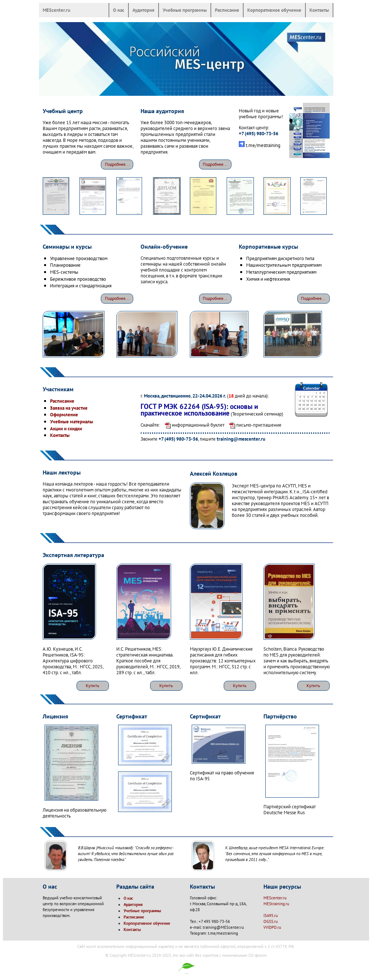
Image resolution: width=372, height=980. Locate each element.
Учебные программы (185, 10)
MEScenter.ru (56, 10)
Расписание (227, 10)
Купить (93, 685)
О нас (119, 10)
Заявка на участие (69, 408)
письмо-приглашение (254, 425)
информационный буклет (193, 425)
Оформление (64, 414)
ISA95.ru (271, 916)
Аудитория (144, 10)
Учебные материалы (72, 421)
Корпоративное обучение (274, 10)
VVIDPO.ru (272, 927)
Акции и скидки (66, 428)
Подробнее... (117, 164)
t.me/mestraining (263, 145)
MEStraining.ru (276, 904)
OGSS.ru (271, 921)
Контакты (319, 10)
